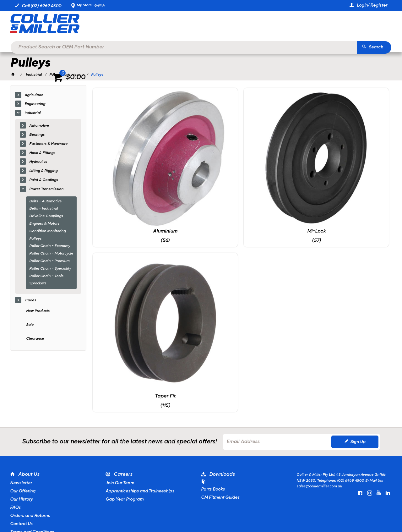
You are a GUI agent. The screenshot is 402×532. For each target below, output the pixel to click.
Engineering (35, 105)
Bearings (37, 135)
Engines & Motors (44, 224)
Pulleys (35, 239)
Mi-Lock (203, 168)
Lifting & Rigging (43, 171)
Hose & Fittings (42, 153)
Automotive (39, 126)
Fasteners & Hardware (48, 144)
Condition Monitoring (47, 232)
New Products (38, 311)
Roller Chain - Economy (50, 247)
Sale (30, 325)
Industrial (33, 113)
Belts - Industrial (43, 209)
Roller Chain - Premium (49, 261)
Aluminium (128, 168)
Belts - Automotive (45, 202)
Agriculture (34, 96)
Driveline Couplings (46, 217)
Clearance (35, 339)
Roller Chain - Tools (46, 277)
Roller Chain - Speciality (50, 269)
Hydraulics (38, 162)
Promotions (282, 46)
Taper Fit (279, 168)
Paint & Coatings (44, 180)
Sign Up (358, 384)
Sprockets (38, 284)
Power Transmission (46, 189)
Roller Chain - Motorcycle (51, 254)
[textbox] (192, 25)
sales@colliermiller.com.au (319, 429)
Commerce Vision (80, 510)
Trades (30, 301)
